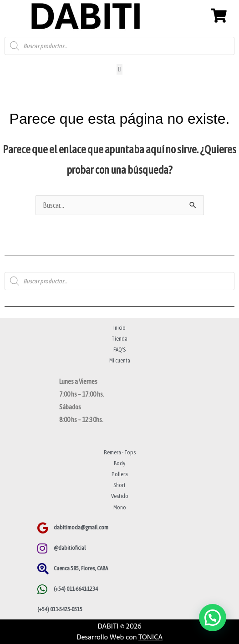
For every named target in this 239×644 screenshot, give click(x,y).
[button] (119, 69)
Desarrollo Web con (119, 637)
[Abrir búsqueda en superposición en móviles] (119, 46)
